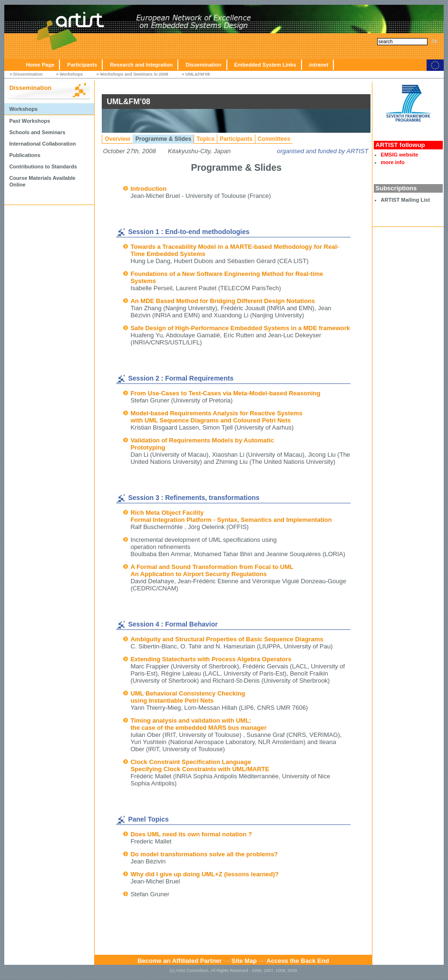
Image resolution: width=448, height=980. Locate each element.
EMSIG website (400, 155)
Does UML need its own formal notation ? (191, 834)
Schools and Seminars (37, 132)
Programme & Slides (163, 139)
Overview (117, 139)
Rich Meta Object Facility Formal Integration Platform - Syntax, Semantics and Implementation (231, 516)
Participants (82, 65)
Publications (24, 155)
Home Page (40, 65)
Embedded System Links (265, 65)
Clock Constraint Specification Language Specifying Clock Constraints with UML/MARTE (200, 765)
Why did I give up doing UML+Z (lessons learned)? (205, 874)
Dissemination (203, 65)
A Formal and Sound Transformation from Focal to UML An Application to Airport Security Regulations (212, 570)
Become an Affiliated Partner (180, 961)
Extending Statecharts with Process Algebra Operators (211, 659)
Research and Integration (141, 65)
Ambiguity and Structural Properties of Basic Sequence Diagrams (227, 639)
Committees (274, 139)
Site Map (244, 961)
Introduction (148, 189)
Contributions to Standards (43, 167)
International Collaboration (42, 144)
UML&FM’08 (198, 74)
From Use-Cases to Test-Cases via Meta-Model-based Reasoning (225, 393)
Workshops (71, 74)
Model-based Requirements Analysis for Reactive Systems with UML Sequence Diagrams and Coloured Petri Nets (216, 417)
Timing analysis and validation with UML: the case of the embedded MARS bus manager (198, 724)
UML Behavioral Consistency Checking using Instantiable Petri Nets (188, 697)
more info (393, 162)
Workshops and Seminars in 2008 (134, 74)
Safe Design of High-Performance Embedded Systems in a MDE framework (240, 328)
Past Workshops (29, 121)
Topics (205, 139)
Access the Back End (298, 961)
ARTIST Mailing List (405, 200)
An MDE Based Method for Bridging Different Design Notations (223, 301)
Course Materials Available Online (42, 181)
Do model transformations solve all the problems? (204, 854)
